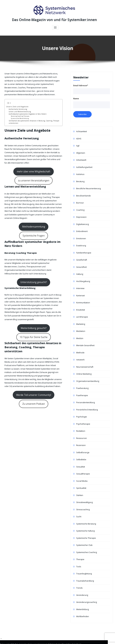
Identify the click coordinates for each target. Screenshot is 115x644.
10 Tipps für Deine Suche (34, 311)
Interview (80, 285)
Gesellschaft (81, 257)
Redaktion (80, 424)
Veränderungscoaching (86, 592)
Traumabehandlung (85, 571)
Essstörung (81, 243)
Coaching (80, 208)
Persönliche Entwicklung (86, 403)
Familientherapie (83, 250)
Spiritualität (81, 480)
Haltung (80, 271)
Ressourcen (81, 431)
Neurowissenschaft (84, 361)
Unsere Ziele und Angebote (16, 106)
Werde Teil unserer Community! (34, 367)
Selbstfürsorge (82, 445)
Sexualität (80, 459)
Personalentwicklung (85, 396)
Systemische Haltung (85, 522)
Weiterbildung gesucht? (34, 303)
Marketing (80, 320)
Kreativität (80, 306)
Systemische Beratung (86, 515)
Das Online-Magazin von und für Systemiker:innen (54, 20)
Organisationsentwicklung (87, 375)
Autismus (80, 173)
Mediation (80, 327)
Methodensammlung (21, 218)
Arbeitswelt (81, 159)
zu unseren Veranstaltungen (34, 177)
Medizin (80, 334)
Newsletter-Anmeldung (71, 633)
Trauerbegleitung (84, 564)
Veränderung (82, 585)
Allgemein (80, 152)
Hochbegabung (83, 278)
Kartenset (80, 292)
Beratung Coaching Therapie (19, 115)
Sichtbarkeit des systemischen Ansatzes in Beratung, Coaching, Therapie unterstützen (32, 120)
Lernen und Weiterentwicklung (18, 111)
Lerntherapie (82, 313)
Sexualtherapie (83, 466)
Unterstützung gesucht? (34, 259)
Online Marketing (83, 369)
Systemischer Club (84, 536)
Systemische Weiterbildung (19, 117)
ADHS (79, 138)
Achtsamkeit (81, 131)
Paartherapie (82, 389)
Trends (79, 578)
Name (76, 98)
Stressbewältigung (84, 494)
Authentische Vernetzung (17, 108)
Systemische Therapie (85, 529)
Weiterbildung (82, 599)
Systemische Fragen (47, 218)
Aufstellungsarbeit (84, 166)
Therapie (80, 550)
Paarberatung (82, 383)
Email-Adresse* (81, 85)
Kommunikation (83, 299)
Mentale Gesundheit (85, 341)
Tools (79, 557)
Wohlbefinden (82, 606)
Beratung (80, 180)
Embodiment (82, 229)
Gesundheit (81, 264)
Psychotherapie (83, 417)
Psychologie (81, 410)
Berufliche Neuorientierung (88, 187)
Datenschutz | (55, 633)
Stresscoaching (83, 501)
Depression (81, 215)
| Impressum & (43, 633)
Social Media (82, 473)
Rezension (81, 438)
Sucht (78, 508)
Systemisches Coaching (86, 543)
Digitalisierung (82, 222)
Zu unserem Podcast (34, 375)
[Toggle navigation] (55, 27)
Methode (80, 348)
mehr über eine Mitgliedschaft (34, 168)
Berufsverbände (83, 194)
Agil (78, 145)
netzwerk (80, 355)
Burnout (80, 201)
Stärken (79, 487)
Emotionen (81, 236)
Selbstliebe (81, 452)
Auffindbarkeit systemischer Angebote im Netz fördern (26, 113)
